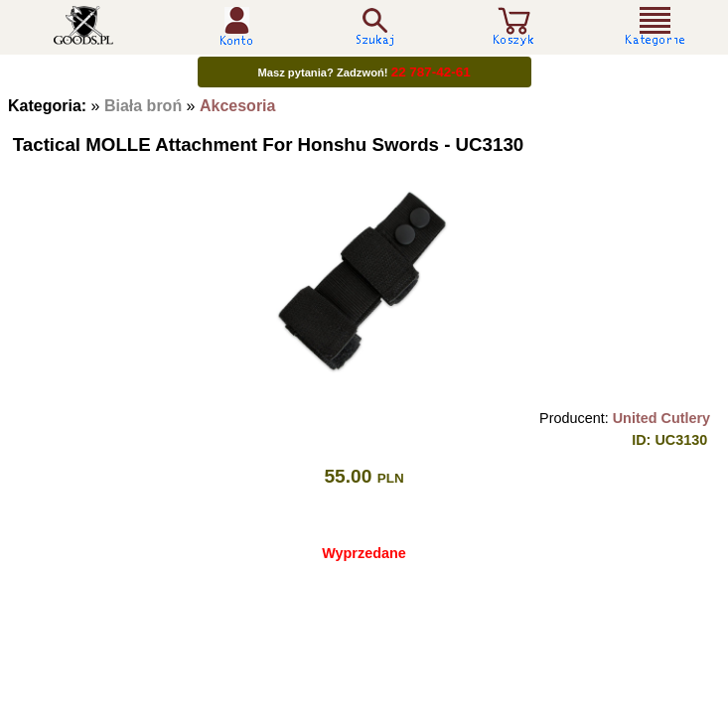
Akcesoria (238, 106)
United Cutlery (661, 418)
